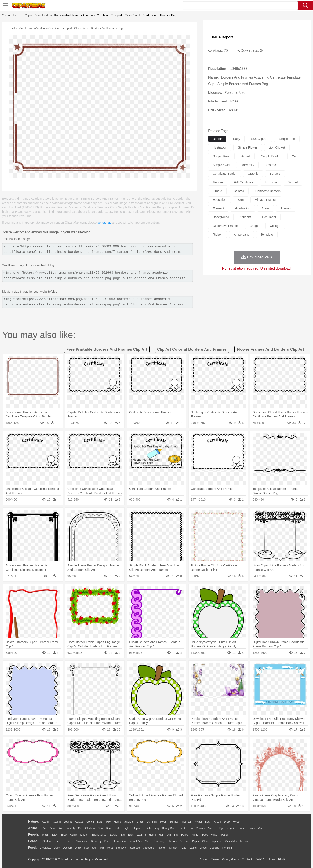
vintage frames (266, 200)
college (275, 226)
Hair (161, 835)
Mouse (212, 828)
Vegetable (149, 848)
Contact (247, 859)
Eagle (126, 828)
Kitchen (162, 848)
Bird (60, 828)
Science (185, 841)
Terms (215, 859)
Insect (181, 828)
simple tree (287, 139)
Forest (236, 822)
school (293, 182)
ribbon (218, 235)
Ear (123, 835)
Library (173, 841)
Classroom (82, 841)
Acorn (45, 822)
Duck (117, 828)
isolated (239, 191)
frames (286, 208)
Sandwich (122, 848)
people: (34, 834)
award (246, 156)
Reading (96, 841)
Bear (52, 828)
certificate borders (268, 191)
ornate (217, 191)
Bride (63, 835)
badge (254, 226)
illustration (220, 147)
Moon (163, 822)
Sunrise (174, 822)
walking (141, 835)
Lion (191, 828)
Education (120, 841)
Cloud (217, 822)
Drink (78, 848)
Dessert (67, 848)
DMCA (260, 859)
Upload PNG (276, 859)
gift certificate (244, 182)
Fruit (101, 848)
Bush (208, 822)
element (218, 208)
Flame (117, 822)
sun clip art (259, 139)
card (295, 156)
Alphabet (217, 841)
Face (205, 835)
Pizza (183, 848)
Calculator (231, 841)
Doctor (114, 835)
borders (275, 174)
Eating (193, 848)
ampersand (241, 235)
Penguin (230, 828)
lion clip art (277, 147)
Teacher (59, 841)
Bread (203, 848)
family (73, 835)
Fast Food (90, 848)
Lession (244, 841)
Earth (100, 822)
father (185, 835)
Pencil (107, 841)
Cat (80, 828)
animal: (34, 828)
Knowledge (159, 841)
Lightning (152, 822)
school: (34, 841)
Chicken (90, 828)
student (246, 217)
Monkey (200, 828)
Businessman (99, 835)
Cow (100, 828)
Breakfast (45, 848)
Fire (108, 822)
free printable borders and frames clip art (107, 349)
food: (32, 848)
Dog (108, 828)
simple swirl (221, 165)
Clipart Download (36, 15)
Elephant (137, 828)
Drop (227, 822)
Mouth (196, 835)
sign (241, 200)
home (152, 835)
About (204, 859)
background (221, 217)
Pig (221, 828)
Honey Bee (168, 828)
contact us (104, 223)
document (269, 217)
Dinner (173, 848)
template (267, 235)
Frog (156, 828)
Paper (196, 841)
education (220, 200)
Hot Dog (227, 848)
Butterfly (70, 828)
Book (70, 841)
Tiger (241, 828)
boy (176, 835)
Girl (169, 835)
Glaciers (129, 822)
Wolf (261, 828)
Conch (90, 822)
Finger (215, 835)
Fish (148, 828)
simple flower (248, 147)
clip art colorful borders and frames (192, 349)
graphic (253, 174)
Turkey (251, 828)
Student (47, 841)
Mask (45, 835)
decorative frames (226, 226)
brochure (271, 182)
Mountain (187, 822)
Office (206, 841)
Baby (54, 835)
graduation (243, 208)
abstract (271, 165)
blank (266, 208)
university (247, 165)
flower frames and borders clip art (270, 349)
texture (218, 182)
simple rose (221, 156)
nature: (34, 821)
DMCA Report (222, 37)
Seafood (135, 848)
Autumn (56, 822)
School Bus (135, 841)
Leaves (68, 822)
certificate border (225, 174)
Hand (224, 835)
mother (84, 835)
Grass (140, 822)
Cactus (79, 822)
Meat (110, 848)
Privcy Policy (231, 859)
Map (147, 841)
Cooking (215, 848)
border (217, 139)
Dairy (57, 848)
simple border (271, 156)
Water (199, 822)
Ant (44, 828)
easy (237, 139)
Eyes (131, 835)
